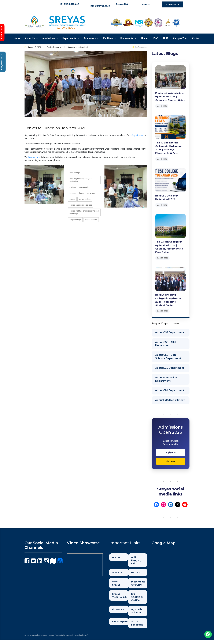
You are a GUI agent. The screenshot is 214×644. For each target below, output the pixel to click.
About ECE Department (170, 368)
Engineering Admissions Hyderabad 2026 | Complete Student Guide (170, 97)
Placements (128, 38)
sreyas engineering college (81, 205)
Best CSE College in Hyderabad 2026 (167, 197)
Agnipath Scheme (137, 614)
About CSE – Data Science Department (168, 357)
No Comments (139, 47)
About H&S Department (170, 400)
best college (75, 173)
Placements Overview (139, 585)
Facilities (109, 38)
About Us (31, 38)
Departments (71, 38)
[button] (31, 38)
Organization (138, 135)
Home (17, 38)
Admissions (50, 38)
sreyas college (85, 199)
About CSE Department (170, 332)
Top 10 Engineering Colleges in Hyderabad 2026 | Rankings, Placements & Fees (169, 148)
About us (118, 573)
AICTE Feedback (138, 627)
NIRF (166, 38)
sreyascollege (75, 220)
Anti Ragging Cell (137, 561)
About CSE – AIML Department (166, 344)
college (73, 187)
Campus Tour (180, 38)
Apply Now (171, 452)
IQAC (156, 38)
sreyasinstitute (91, 220)
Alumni (144, 38)
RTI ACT (137, 573)
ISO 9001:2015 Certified (138, 599)
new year (91, 193)
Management (35, 157)
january (73, 193)
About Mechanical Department (166, 379)
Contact (196, 38)
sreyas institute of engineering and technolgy (84, 212)
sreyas (72, 199)
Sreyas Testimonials (121, 598)
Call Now (171, 461)
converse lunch (86, 187)
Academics (91, 38)
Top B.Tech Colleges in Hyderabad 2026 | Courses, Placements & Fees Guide (169, 247)
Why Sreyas (117, 585)
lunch (82, 193)
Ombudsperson (121, 625)
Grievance (119, 612)
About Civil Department (170, 390)
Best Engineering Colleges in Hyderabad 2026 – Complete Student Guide (169, 300)
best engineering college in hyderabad (81, 180)
